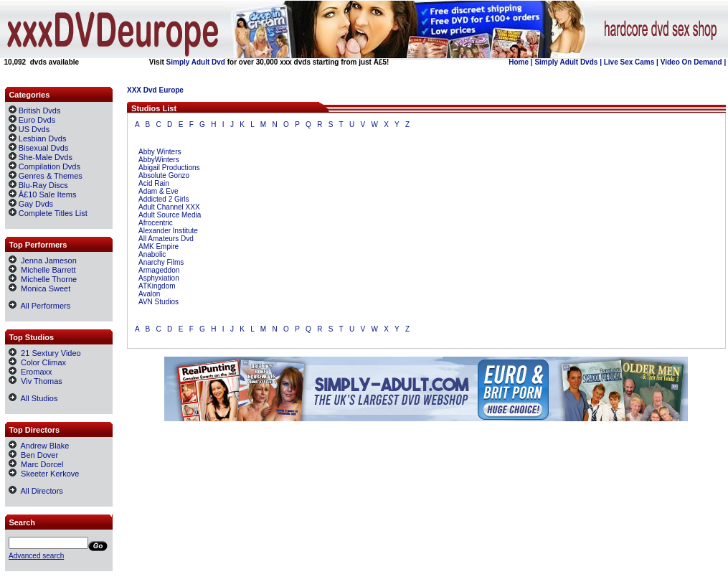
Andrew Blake (39, 446)
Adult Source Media (170, 215)
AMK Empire (159, 246)
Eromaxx (30, 372)
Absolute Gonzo (164, 175)
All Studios (33, 398)
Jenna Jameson (43, 260)
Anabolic (152, 254)
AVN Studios (159, 302)
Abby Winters (160, 152)
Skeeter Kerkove (44, 474)
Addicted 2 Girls (164, 199)
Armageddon (159, 270)
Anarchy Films (161, 262)
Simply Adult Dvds (566, 62)
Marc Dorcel (36, 464)
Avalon (149, 294)
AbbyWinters (159, 160)
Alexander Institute (168, 231)
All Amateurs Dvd (166, 239)
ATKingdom (157, 286)
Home (519, 62)
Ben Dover (33, 455)
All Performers (39, 306)
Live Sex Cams (629, 62)
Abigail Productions (169, 168)
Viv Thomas (36, 381)
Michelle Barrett (42, 270)
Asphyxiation (159, 278)
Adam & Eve (159, 191)
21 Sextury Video (45, 353)
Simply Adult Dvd (196, 62)
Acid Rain (154, 183)
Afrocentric (156, 223)
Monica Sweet (39, 288)
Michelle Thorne (43, 279)
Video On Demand (691, 62)
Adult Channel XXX (169, 207)
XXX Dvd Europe (155, 90)
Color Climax (37, 362)
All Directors (36, 491)
